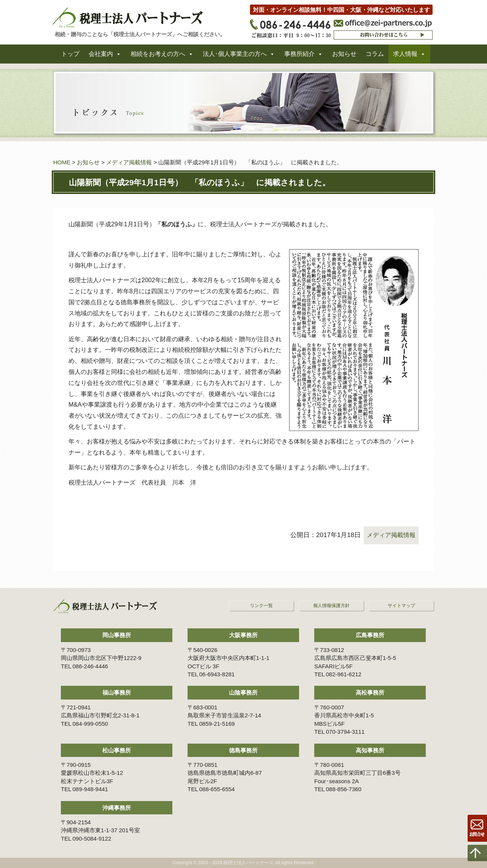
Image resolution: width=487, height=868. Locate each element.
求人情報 (405, 56)
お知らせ (344, 56)
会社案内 (101, 56)
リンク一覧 (261, 606)
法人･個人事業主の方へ (235, 56)
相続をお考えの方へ (158, 56)
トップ (70, 56)
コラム (375, 56)
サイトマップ (401, 606)
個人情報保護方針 (331, 606)
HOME (62, 162)
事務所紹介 (299, 56)
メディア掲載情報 (129, 162)
